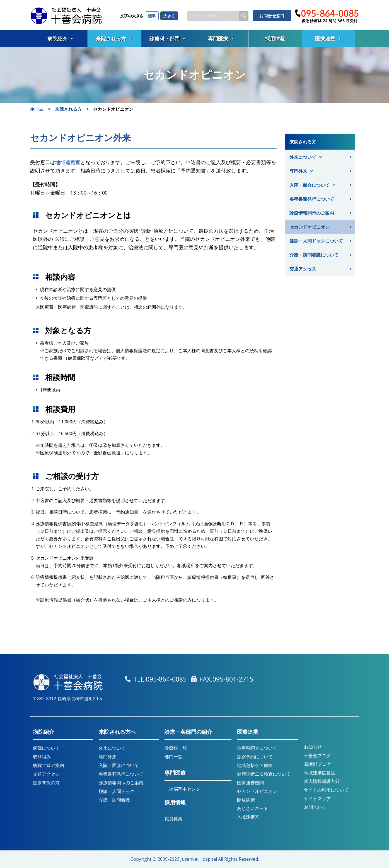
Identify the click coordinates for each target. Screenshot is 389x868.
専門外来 (303, 171)
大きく (169, 16)
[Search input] (214, 16)
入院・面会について (314, 185)
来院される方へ (117, 732)
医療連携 (328, 39)
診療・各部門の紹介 (188, 732)
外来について (307, 157)
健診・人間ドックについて (316, 241)
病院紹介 (61, 39)
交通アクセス (303, 269)
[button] (321, 157)
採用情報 (275, 39)
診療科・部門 (168, 39)
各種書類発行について (312, 199)
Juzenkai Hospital (199, 859)
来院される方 (114, 39)
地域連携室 (68, 162)
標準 (152, 16)
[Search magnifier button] (244, 16)
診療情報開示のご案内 (312, 213)
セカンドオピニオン (310, 227)
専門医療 (221, 39)
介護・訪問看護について (314, 255)
